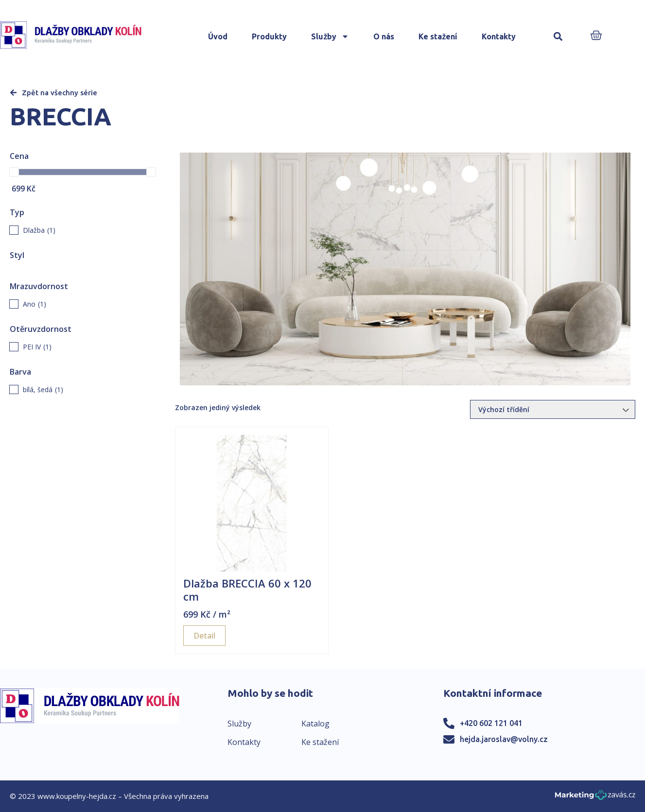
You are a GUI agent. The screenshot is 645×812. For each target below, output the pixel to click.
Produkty (269, 36)
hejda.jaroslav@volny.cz (504, 739)
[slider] (14, 172)
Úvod (218, 36)
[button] (558, 37)
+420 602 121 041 (491, 723)
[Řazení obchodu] (553, 409)
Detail (204, 636)
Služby (330, 36)
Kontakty (499, 36)
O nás (384, 36)
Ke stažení (438, 36)
